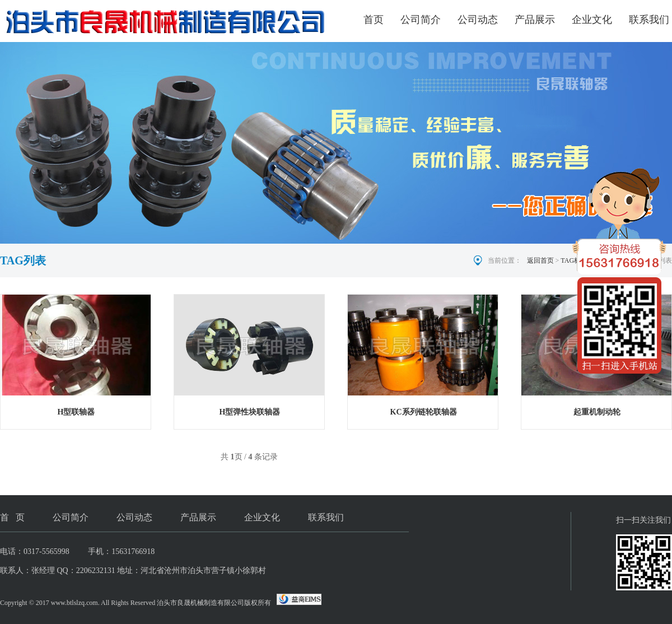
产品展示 (535, 20)
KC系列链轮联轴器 (424, 412)
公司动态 (478, 20)
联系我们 (649, 20)
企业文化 (592, 20)
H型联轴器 (76, 412)
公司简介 (421, 20)
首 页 (12, 517)
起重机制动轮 (597, 412)
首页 (374, 20)
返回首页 (540, 260)
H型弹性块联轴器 (250, 412)
